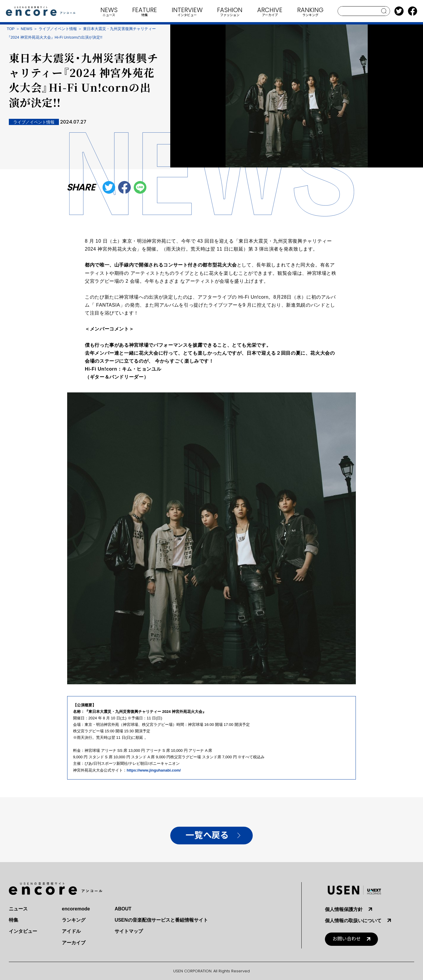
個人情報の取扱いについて (353, 921)
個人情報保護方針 (344, 909)
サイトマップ (129, 931)
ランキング (74, 920)
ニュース (18, 909)
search (384, 11)
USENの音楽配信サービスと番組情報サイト (161, 920)
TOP (11, 29)
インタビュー (23, 931)
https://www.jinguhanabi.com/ (154, 770)
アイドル (71, 931)
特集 (14, 920)
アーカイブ (74, 943)
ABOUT (123, 909)
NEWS (27, 29)
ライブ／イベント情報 (58, 29)
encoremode (76, 909)
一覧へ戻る (207, 835)
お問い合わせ (347, 939)
